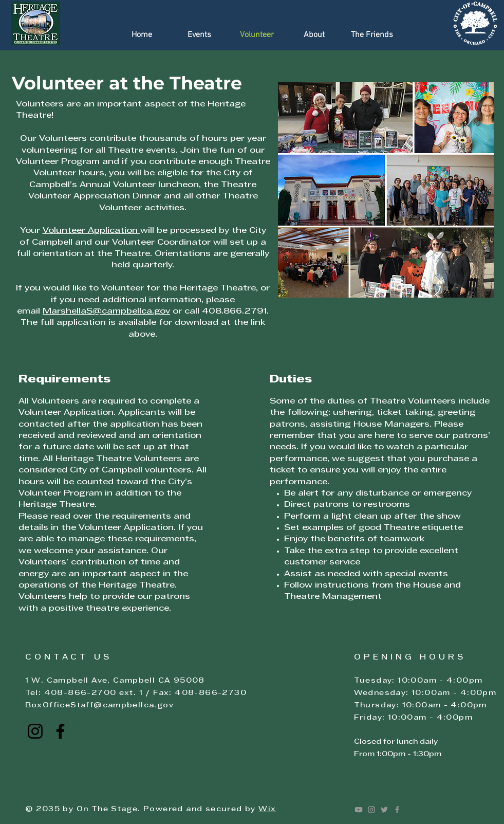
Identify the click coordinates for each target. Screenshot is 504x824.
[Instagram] (371, 810)
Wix (267, 809)
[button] (199, 35)
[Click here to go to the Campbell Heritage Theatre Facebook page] (60, 731)
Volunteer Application (91, 231)
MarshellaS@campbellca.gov (106, 312)
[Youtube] (359, 810)
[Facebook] (397, 810)
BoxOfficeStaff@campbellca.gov (100, 706)
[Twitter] (384, 810)
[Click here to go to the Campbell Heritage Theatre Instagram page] (35, 731)
